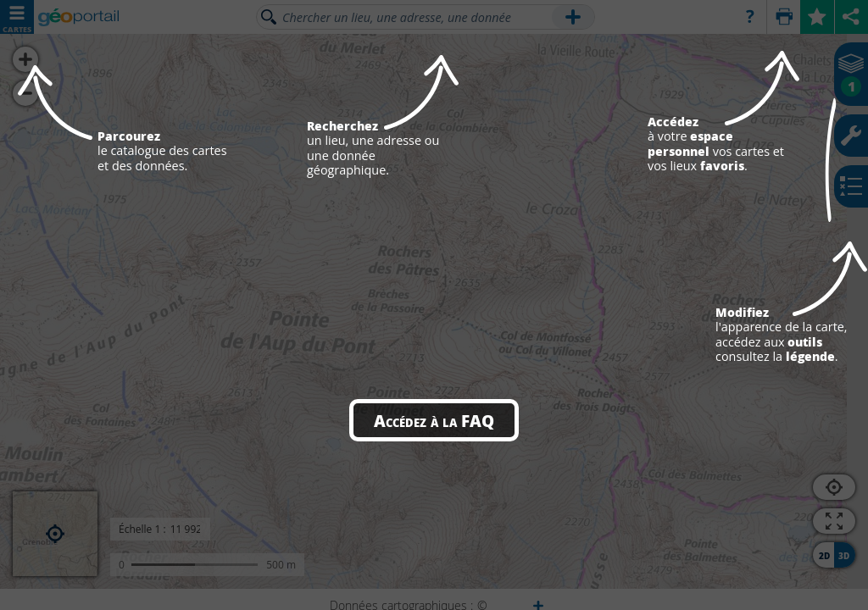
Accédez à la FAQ (434, 420)
